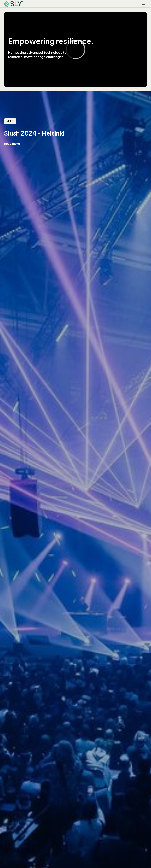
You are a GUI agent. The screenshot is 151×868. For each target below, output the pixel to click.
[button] (143, 4)
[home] (14, 4)
